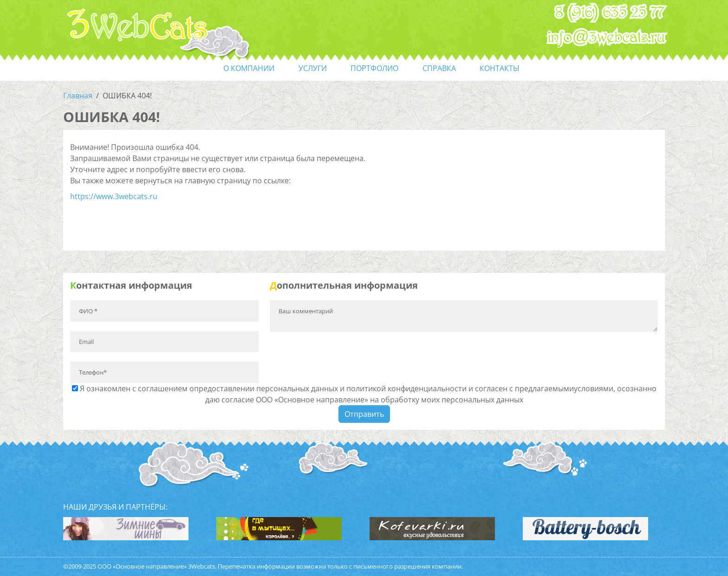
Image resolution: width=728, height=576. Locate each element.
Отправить (364, 414)
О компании (249, 68)
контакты (500, 68)
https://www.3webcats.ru (114, 196)
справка (439, 68)
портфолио (374, 68)
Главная (78, 96)
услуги (313, 68)
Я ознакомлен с (364, 394)
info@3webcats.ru (607, 38)
